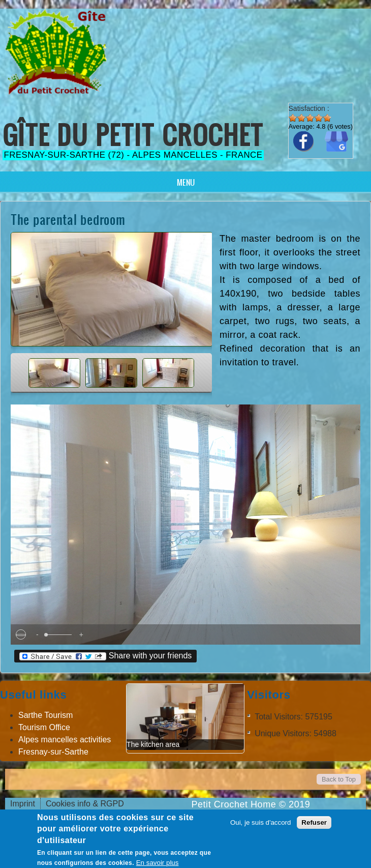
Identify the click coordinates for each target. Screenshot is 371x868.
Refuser (314, 822)
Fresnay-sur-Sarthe (53, 752)
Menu (186, 182)
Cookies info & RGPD (85, 804)
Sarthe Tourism (45, 715)
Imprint (23, 804)
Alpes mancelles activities (65, 740)
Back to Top (339, 779)
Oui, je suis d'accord (261, 822)
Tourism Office (44, 727)
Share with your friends (105, 656)
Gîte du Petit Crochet (133, 135)
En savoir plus (158, 863)
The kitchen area (153, 744)
